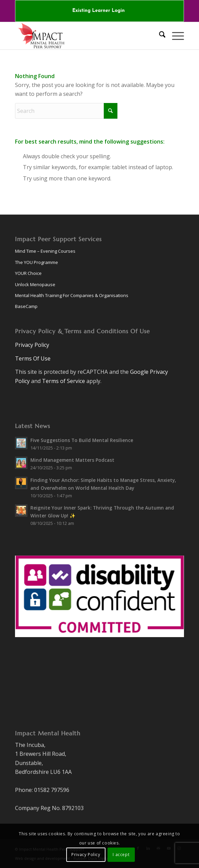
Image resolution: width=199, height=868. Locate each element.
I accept (121, 855)
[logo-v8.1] (83, 36)
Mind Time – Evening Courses (45, 251)
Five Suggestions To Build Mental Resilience (82, 440)
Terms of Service (63, 381)
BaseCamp (26, 306)
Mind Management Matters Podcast (72, 460)
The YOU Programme (37, 262)
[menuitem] (99, 11)
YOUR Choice (28, 273)
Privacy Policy (32, 345)
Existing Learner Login (99, 11)
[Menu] (175, 36)
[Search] (159, 36)
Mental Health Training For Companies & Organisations (72, 295)
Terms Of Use (33, 358)
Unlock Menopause (35, 284)
